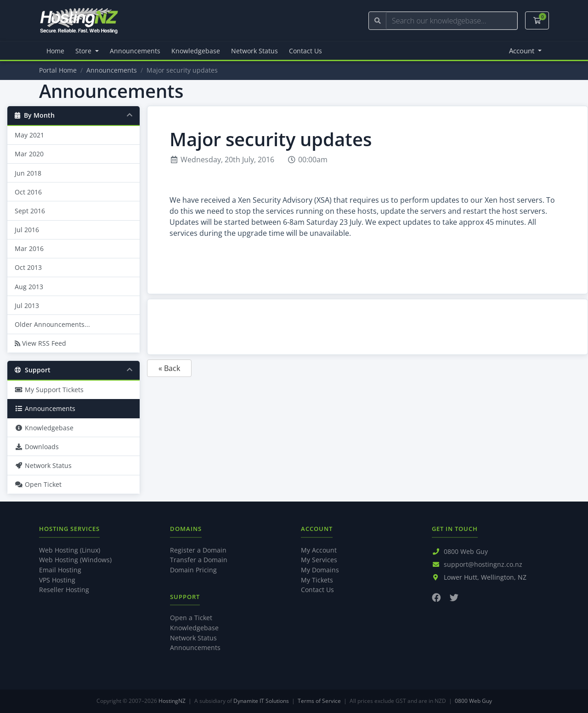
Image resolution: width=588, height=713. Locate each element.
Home (55, 51)
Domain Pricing (193, 570)
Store (84, 51)
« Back (169, 368)
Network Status (254, 51)
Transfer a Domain (199, 560)
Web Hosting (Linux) (70, 550)
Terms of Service (319, 701)
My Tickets (317, 580)
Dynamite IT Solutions (261, 701)
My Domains (320, 570)
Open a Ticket (191, 618)
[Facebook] (436, 597)
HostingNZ (172, 701)
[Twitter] (454, 597)
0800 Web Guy (466, 551)
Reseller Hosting (64, 590)
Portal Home (58, 70)
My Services (319, 560)
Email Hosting (60, 570)
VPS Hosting (57, 580)
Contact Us (305, 51)
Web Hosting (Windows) (75, 560)
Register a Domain (198, 550)
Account (523, 51)
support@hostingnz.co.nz (483, 564)
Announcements (135, 51)
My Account (319, 550)
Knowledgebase (196, 51)
